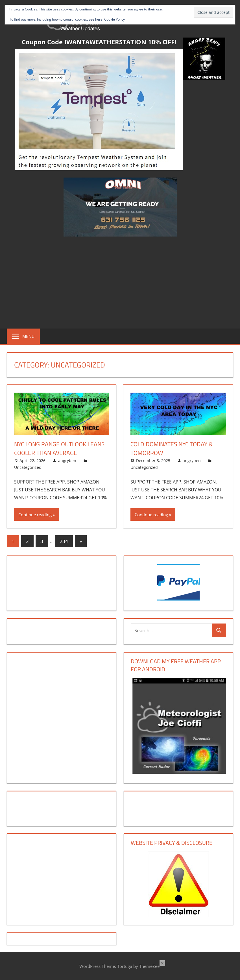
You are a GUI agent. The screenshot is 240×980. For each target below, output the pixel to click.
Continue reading (35, 515)
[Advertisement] (120, 281)
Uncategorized (28, 467)
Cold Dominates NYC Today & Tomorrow (174, 448)
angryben (67, 461)
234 (64, 541)
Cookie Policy (114, 19)
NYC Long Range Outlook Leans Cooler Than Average (57, 448)
